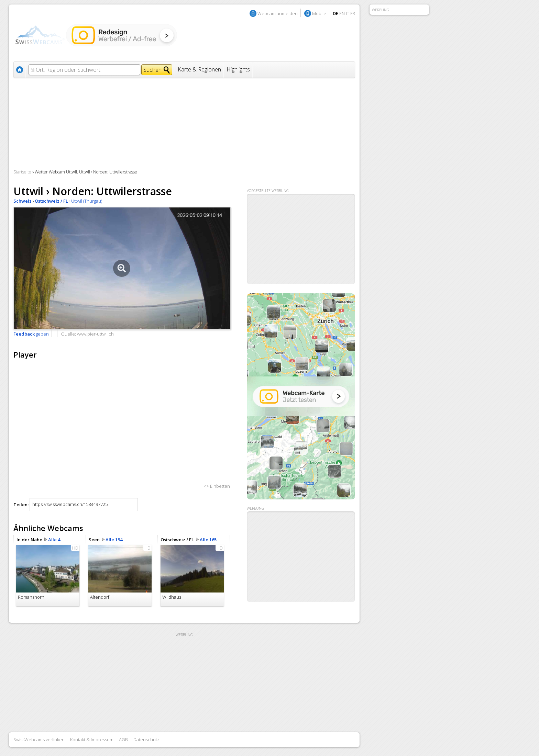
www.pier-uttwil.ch (95, 334)
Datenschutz (146, 740)
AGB (123, 740)
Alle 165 (208, 540)
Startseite (22, 172)
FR (353, 13)
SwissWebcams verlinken (39, 740)
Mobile (319, 13)
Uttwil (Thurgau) (87, 201)
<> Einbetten (217, 486)
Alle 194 (114, 540)
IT (348, 13)
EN (342, 13)
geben (31, 334)
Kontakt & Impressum (92, 740)
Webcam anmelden (278, 13)
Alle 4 (54, 540)
